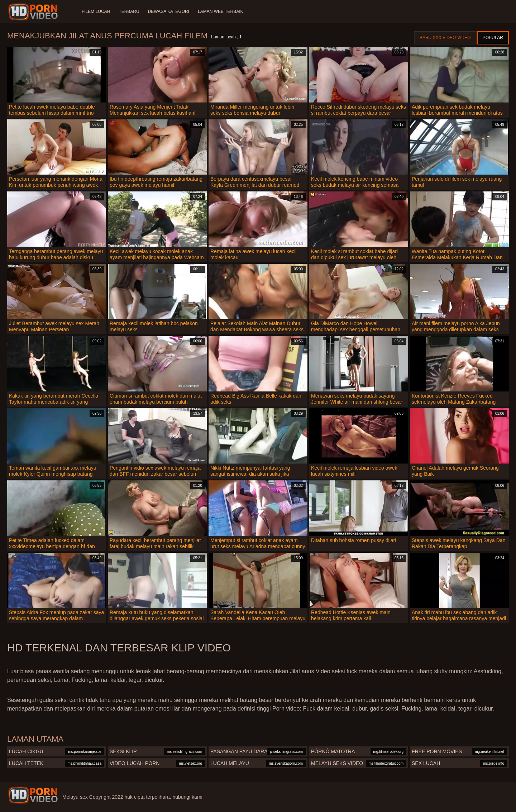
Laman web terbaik (220, 11)
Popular (493, 38)
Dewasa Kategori (169, 11)
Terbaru (129, 11)
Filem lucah (96, 11)
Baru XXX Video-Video (445, 38)
